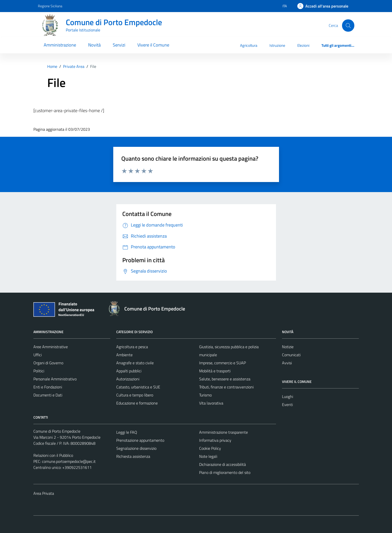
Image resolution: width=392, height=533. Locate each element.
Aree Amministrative (51, 347)
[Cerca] (348, 25)
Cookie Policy (210, 448)
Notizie (288, 347)
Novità (94, 45)
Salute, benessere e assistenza (225, 379)
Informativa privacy (215, 440)
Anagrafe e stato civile (135, 363)
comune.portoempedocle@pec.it (69, 461)
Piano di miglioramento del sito (225, 472)
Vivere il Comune (153, 45)
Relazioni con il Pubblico (53, 455)
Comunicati (291, 355)
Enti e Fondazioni (48, 387)
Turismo (205, 395)
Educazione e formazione (137, 403)
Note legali (208, 456)
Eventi (287, 405)
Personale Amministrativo (55, 379)
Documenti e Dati (48, 395)
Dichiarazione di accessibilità (222, 464)
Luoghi (288, 396)
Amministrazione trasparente (223, 432)
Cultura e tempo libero (135, 395)
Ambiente (124, 355)
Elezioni (303, 45)
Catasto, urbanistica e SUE (138, 387)
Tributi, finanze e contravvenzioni (226, 387)
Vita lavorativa (211, 403)
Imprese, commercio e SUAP (222, 363)
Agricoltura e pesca (132, 347)
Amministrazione (60, 45)
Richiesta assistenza (133, 456)
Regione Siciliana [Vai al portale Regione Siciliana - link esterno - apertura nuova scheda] (50, 6)
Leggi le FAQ (127, 432)
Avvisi (287, 363)
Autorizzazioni (128, 379)
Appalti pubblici (129, 371)
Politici (39, 371)
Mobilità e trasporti (215, 371)
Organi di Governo (48, 363)
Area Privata (44, 493)
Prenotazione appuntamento (140, 440)
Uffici (38, 355)
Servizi (119, 45)
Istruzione (277, 45)
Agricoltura (249, 45)
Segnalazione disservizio (136, 448)
